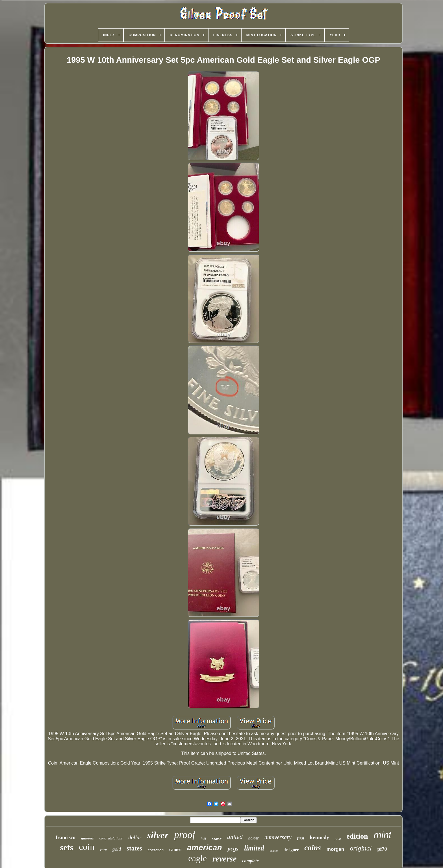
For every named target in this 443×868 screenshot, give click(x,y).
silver (158, 835)
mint (383, 835)
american (205, 848)
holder (254, 838)
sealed (216, 839)
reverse (224, 859)
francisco (66, 837)
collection (156, 850)
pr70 (338, 839)
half (204, 838)
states (134, 848)
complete (250, 861)
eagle (197, 858)
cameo (175, 849)
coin (87, 847)
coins (313, 848)
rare (103, 850)
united (235, 837)
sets (67, 847)
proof (185, 835)
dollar (135, 837)
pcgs (233, 848)
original (361, 848)
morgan (335, 849)
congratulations (111, 838)
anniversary (278, 837)
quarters (87, 838)
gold (117, 849)
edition (357, 836)
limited (254, 848)
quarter (274, 851)
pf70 (382, 849)
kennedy (320, 837)
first (301, 838)
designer (291, 850)
